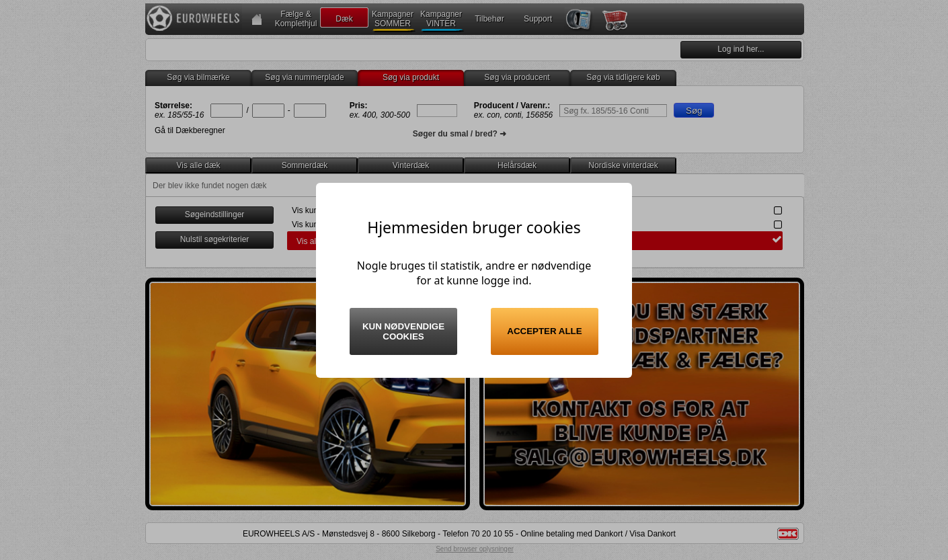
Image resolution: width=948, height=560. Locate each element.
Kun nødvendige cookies (403, 331)
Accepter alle (544, 331)
